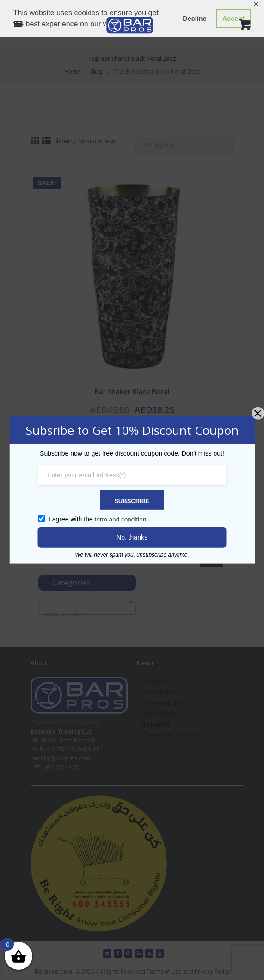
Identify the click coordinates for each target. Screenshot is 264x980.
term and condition (121, 519)
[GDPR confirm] (43, 518)
